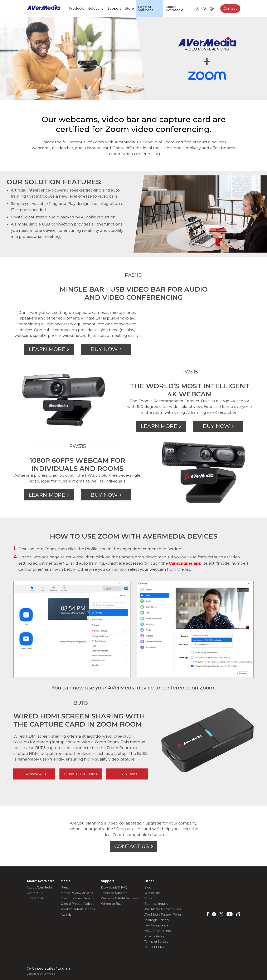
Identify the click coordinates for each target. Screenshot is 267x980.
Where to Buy (111, 904)
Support (114, 8)
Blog (148, 887)
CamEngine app (185, 563)
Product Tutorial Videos (78, 909)
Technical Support (114, 893)
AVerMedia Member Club (163, 909)
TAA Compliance (156, 925)
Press (65, 887)
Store (130, 8)
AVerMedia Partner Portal (163, 915)
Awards (66, 915)
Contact (230, 8)
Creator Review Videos (77, 898)
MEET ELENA (154, 947)
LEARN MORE (47, 349)
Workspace (152, 893)
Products (76, 8)
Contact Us (35, 893)
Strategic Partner (157, 920)
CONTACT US (132, 846)
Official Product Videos (77, 904)
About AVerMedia (174, 8)
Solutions (96, 8)
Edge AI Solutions (146, 8)
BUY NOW (104, 349)
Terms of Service (156, 942)
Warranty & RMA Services (120, 898)
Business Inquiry (156, 904)
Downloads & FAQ (114, 887)
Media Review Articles (77, 893)
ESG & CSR (35, 898)
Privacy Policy (154, 936)
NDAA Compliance (158, 931)
